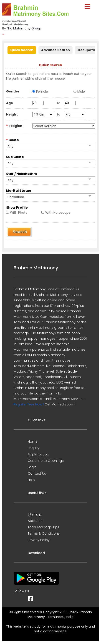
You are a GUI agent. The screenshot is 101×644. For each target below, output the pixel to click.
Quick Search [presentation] (22, 50)
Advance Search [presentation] (56, 50)
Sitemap (35, 514)
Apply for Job (38, 454)
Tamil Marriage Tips (43, 527)
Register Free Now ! (29, 404)
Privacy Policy (39, 540)
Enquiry (34, 448)
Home (33, 442)
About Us (35, 521)
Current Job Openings (46, 461)
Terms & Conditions (44, 534)
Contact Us (37, 473)
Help (31, 480)
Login (32, 467)
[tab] (22, 49)
